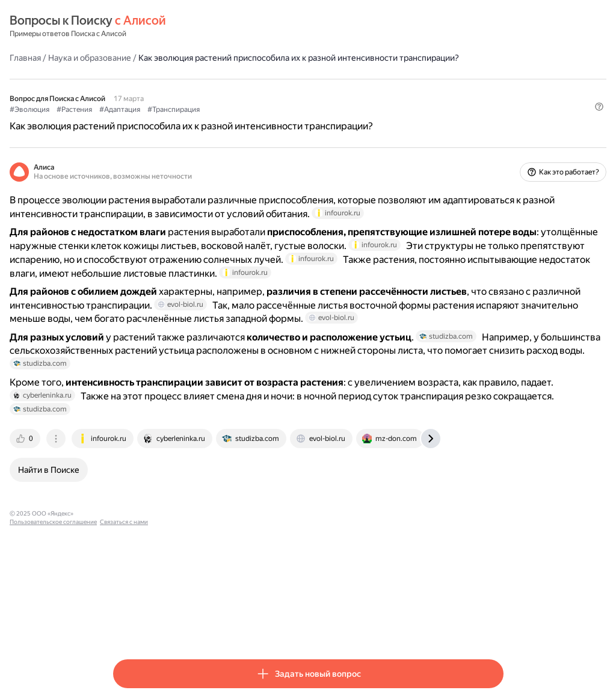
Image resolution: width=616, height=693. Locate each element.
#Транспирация (277, 121)
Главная (129, 57)
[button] (496, 141)
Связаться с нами (297, 626)
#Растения (178, 121)
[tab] (129, 551)
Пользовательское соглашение (226, 626)
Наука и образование (193, 57)
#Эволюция (133, 121)
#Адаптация (223, 121)
